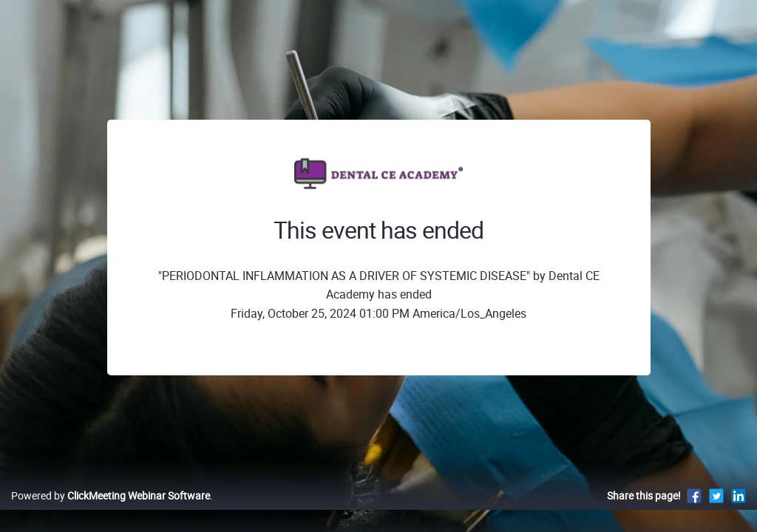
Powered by (111, 511)
